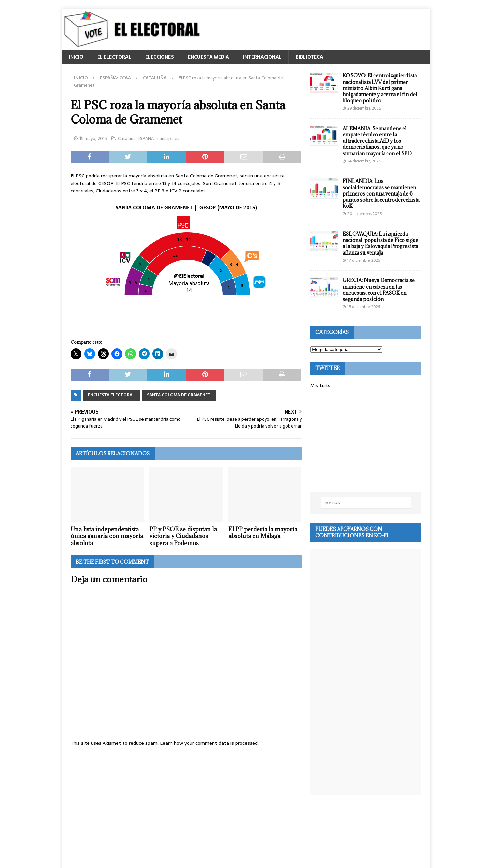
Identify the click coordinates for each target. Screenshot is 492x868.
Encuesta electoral (111, 395)
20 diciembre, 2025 (364, 214)
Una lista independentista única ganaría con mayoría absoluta (107, 536)
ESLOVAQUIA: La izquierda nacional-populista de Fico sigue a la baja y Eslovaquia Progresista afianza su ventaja (381, 243)
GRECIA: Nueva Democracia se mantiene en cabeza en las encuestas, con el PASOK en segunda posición (379, 290)
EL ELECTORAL (114, 57)
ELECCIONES (160, 57)
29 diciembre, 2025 (364, 108)
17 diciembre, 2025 (364, 260)
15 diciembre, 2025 (364, 307)
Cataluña (127, 138)
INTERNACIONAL (262, 57)
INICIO (76, 57)
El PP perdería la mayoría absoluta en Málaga (263, 533)
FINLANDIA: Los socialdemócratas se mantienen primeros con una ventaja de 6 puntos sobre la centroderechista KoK (381, 193)
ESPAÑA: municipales (159, 138)
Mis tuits (320, 385)
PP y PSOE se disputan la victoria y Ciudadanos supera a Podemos (183, 536)
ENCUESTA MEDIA (208, 57)
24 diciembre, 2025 (364, 161)
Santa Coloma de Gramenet (179, 395)
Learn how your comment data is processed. (209, 743)
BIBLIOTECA (309, 57)
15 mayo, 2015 (93, 138)
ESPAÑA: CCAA (115, 78)
